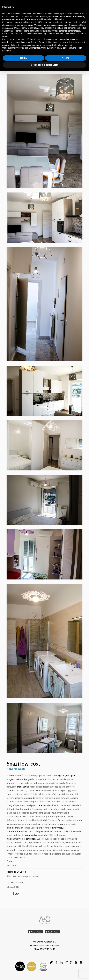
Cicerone (11, 791)
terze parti (47, 22)
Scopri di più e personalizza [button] (44, 65)
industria (15, 809)
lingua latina (23, 787)
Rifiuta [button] (23, 58)
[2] (63, 828)
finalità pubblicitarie (38, 31)
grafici (62, 776)
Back (16, 894)
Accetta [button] (66, 58)
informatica (14, 831)
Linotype (57, 828)
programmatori (14, 779)
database (31, 839)
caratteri (42, 805)
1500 (58, 802)
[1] (16, 783)
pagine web (30, 835)
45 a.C (23, 791)
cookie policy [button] (58, 19)
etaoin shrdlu (13, 828)
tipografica (25, 809)
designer (71, 776)
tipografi (28, 779)
